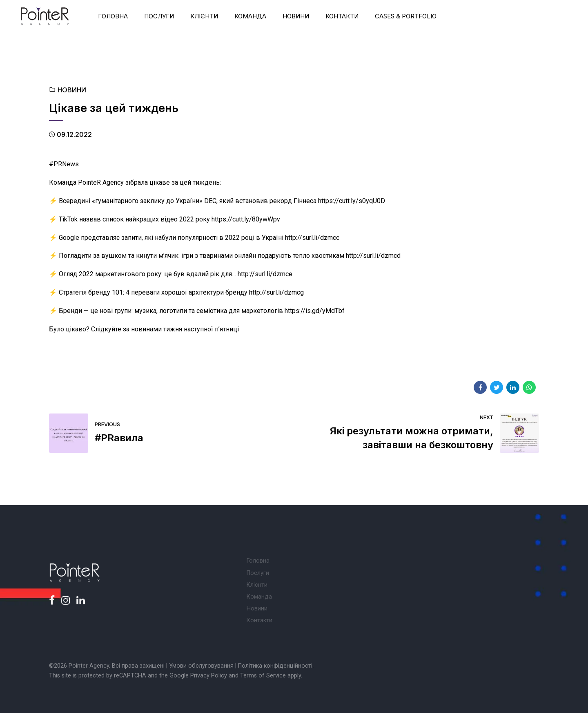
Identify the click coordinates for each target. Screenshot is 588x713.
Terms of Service (263, 676)
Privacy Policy (209, 676)
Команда (250, 16)
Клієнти (204, 16)
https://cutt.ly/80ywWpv (246, 219)
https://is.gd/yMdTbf (315, 311)
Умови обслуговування (201, 666)
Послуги (159, 16)
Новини (296, 16)
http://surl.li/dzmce (265, 274)
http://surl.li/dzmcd (373, 256)
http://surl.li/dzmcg (276, 292)
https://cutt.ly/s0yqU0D (352, 201)
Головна (113, 16)
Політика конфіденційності (275, 666)
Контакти (342, 16)
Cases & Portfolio (406, 16)
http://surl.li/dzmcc (312, 238)
